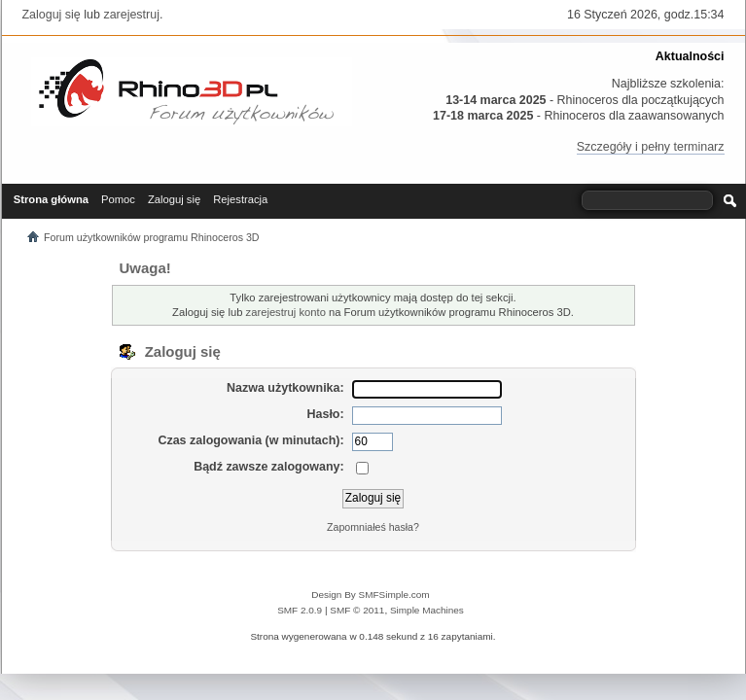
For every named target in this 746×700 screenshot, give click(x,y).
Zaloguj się (52, 15)
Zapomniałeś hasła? (373, 527)
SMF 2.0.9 (300, 610)
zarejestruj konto (286, 312)
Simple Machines (427, 610)
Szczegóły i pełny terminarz (651, 147)
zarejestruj (131, 15)
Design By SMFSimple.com (370, 595)
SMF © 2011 (357, 610)
